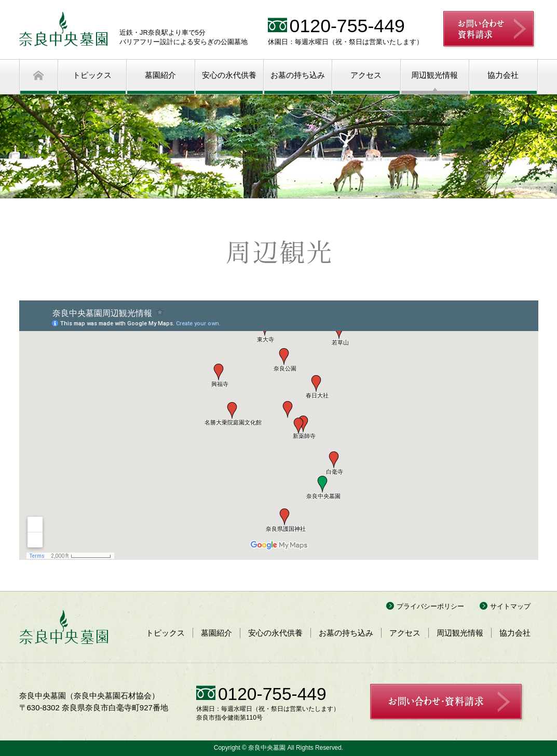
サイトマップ (510, 606)
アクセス (366, 75)
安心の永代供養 (229, 75)
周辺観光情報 (434, 75)
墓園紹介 (160, 75)
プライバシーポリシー (430, 606)
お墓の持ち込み (298, 75)
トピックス (92, 75)
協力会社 (503, 75)
